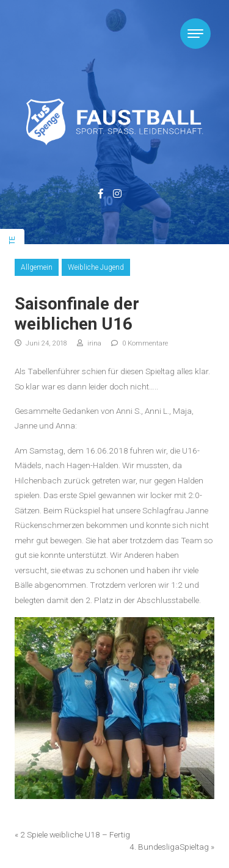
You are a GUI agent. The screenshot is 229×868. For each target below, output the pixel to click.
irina (89, 343)
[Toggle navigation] (195, 34)
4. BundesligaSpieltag (169, 847)
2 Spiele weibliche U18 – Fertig (75, 834)
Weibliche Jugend (96, 267)
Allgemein (37, 267)
